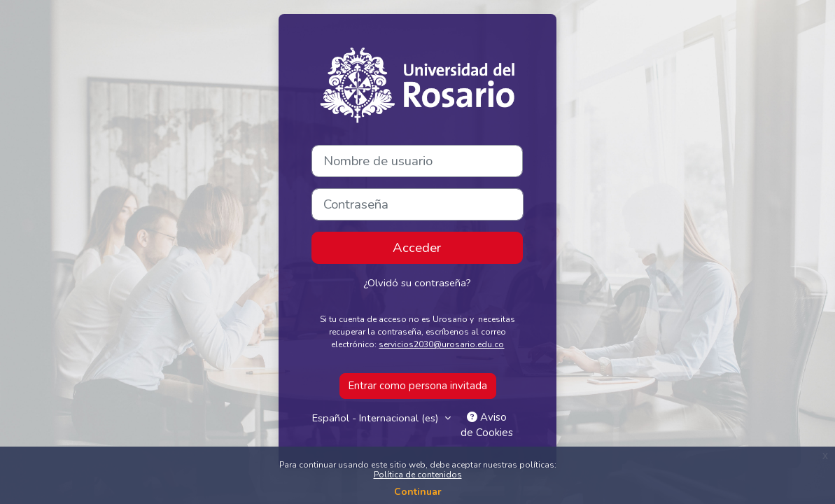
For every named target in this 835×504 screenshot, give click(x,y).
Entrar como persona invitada (418, 386)
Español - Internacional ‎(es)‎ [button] (378, 418)
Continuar (418, 492)
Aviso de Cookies (487, 425)
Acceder (417, 248)
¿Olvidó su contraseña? (417, 283)
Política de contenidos (418, 475)
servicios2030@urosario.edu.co (441, 344)
